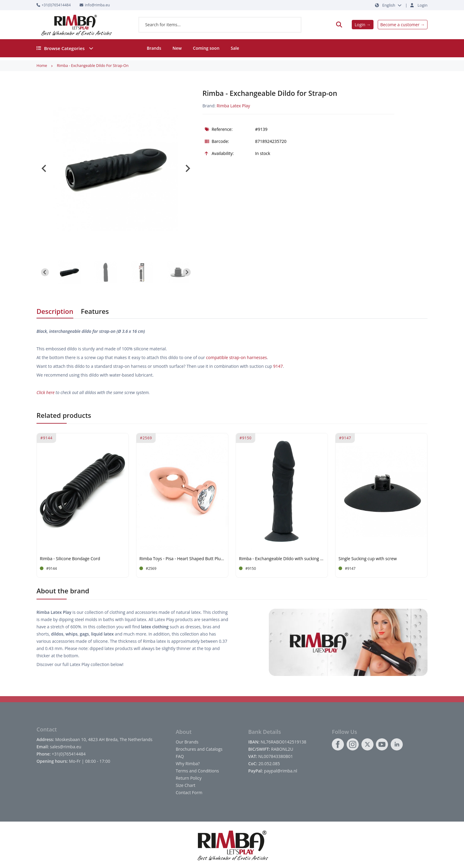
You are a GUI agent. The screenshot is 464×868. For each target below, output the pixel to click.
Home (42, 66)
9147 (278, 366)
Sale (235, 48)
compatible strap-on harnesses (237, 357)
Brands (154, 48)
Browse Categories (65, 48)
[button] (69, 272)
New (177, 48)
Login (423, 5)
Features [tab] (95, 311)
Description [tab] (55, 311)
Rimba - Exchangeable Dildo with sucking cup (282, 559)
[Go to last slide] (44, 169)
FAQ (180, 756)
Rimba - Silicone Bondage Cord (70, 559)
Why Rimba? (188, 764)
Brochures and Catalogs (199, 749)
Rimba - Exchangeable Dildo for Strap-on (93, 66)
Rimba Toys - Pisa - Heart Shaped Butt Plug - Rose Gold (182, 559)
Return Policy (189, 778)
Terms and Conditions (197, 771)
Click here (46, 392)
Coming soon (206, 48)
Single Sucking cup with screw (368, 559)
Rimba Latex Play (233, 106)
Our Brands (187, 742)
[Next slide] (187, 169)
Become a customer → (403, 25)
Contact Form (189, 792)
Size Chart (185, 785)
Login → (362, 25)
